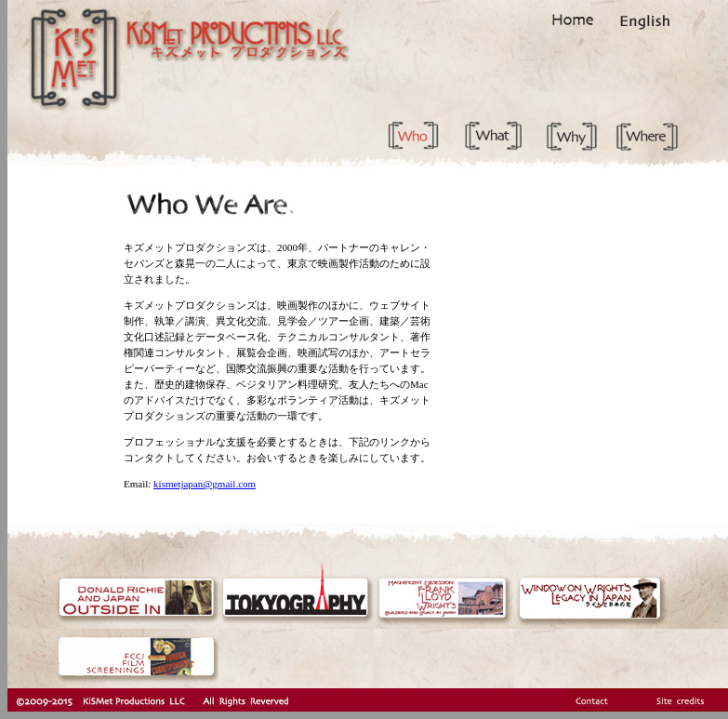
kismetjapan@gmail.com (205, 484)
